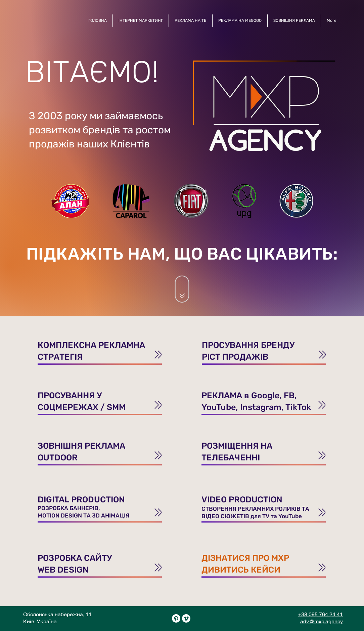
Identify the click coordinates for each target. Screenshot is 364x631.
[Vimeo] (186, 618)
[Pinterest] (176, 618)
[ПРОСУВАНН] (100, 349)
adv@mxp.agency (322, 621)
